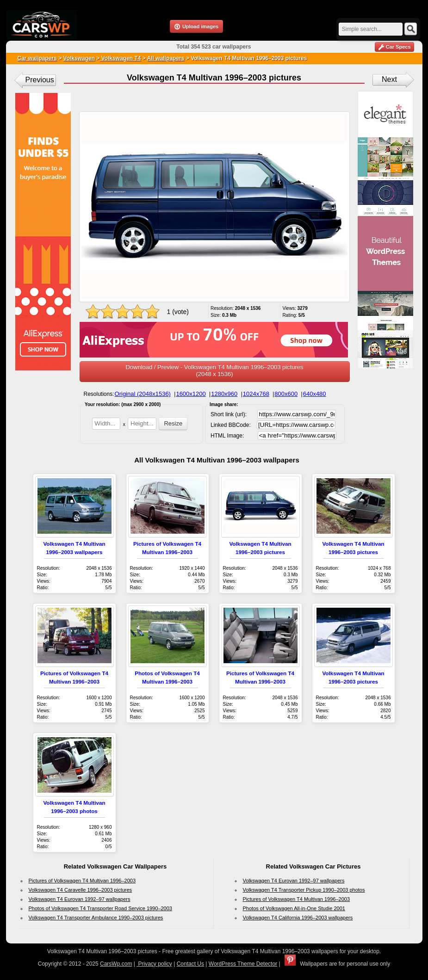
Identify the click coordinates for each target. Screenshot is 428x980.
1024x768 (256, 394)
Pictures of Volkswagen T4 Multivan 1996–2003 (82, 881)
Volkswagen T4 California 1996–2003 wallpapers (298, 918)
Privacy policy (154, 964)
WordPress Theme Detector (243, 964)
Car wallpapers (37, 58)
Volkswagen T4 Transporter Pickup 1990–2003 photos (304, 890)
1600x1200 (191, 394)
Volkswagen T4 (120, 58)
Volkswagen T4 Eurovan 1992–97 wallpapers (80, 899)
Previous (40, 80)
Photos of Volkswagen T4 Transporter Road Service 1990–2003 (100, 908)
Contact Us (190, 964)
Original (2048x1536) (143, 394)
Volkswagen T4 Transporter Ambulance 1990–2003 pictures (96, 918)
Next (389, 79)
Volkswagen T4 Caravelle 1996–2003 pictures (81, 890)
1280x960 (224, 394)
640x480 (315, 394)
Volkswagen (79, 58)
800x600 (286, 394)
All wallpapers (166, 58)
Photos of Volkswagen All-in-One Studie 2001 (294, 908)
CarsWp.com (116, 964)
